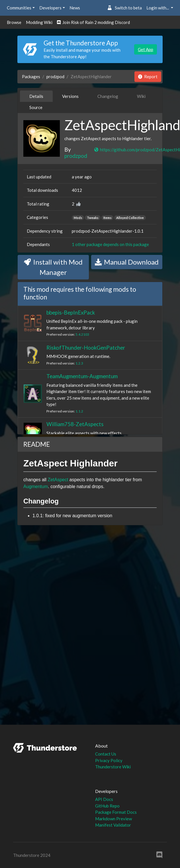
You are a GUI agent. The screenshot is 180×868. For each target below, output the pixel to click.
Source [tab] (36, 107)
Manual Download (127, 262)
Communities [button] (19, 8)
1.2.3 (79, 363)
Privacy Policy (109, 760)
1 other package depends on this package (110, 244)
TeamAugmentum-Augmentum (82, 376)
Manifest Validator (113, 825)
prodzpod (55, 76)
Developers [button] (50, 8)
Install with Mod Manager (53, 267)
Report (148, 76)
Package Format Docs (116, 812)
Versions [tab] (70, 96)
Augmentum (36, 487)
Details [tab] (36, 96)
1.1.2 (79, 411)
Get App (146, 49)
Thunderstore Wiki (113, 767)
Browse (14, 22)
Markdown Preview (113, 819)
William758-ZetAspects (75, 424)
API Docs (104, 799)
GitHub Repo (107, 806)
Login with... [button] (158, 8)
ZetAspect (58, 480)
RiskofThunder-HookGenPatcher (86, 348)
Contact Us (106, 754)
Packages (31, 76)
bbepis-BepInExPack (71, 312)
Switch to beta (125, 8)
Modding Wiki (39, 22)
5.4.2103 (82, 334)
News (75, 8)
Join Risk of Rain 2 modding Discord (93, 22)
